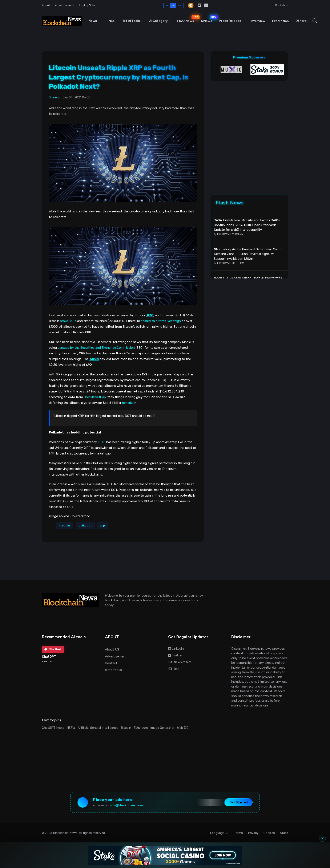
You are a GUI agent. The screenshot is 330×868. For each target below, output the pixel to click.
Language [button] (218, 833)
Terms (238, 833)
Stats (284, 833)
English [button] (280, 5)
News (93, 21)
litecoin (64, 525)
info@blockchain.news (127, 805)
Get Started (239, 802)
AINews (208, 19)
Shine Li (55, 97)
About (46, 5)
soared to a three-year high (161, 321)
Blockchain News (65, 833)
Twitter (175, 655)
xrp (103, 525)
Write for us (113, 670)
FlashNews (187, 19)
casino (47, 661)
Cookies (269, 833)
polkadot (85, 525)
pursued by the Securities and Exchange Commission (96, 348)
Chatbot (53, 649)
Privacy (253, 833)
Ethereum (141, 728)
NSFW (71, 728)
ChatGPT (49, 657)
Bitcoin (126, 728)
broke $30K (68, 321)
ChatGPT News (53, 728)
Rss (174, 669)
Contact (111, 663)
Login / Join (87, 5)
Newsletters (180, 662)
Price (111, 21)
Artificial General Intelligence (98, 728)
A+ (180, 5)
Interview (258, 21)
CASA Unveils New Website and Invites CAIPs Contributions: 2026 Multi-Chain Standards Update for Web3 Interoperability (247, 225)
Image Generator (162, 728)
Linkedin (176, 649)
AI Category (158, 21)
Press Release (230, 21)
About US (112, 649)
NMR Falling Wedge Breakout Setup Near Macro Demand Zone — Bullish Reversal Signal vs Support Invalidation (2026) (248, 254)
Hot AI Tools (131, 21)
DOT (101, 442)
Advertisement (65, 5)
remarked (129, 403)
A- (167, 5)
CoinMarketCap (95, 397)
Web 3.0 (183, 728)
